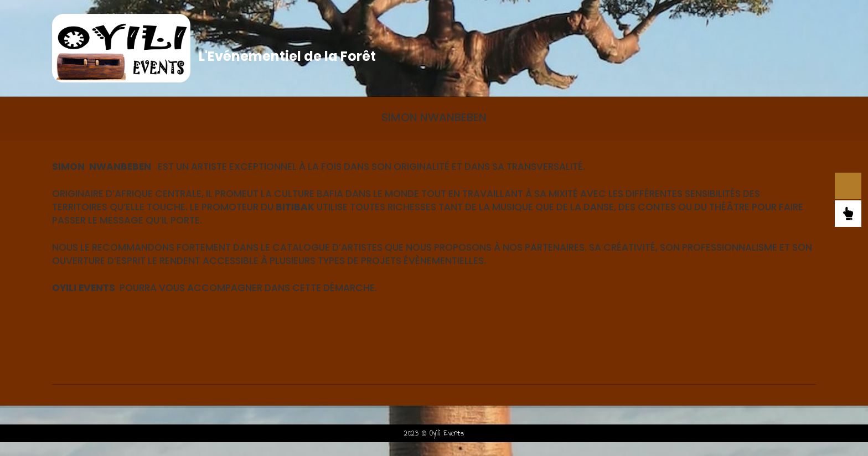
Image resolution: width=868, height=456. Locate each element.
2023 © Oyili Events (434, 433)
